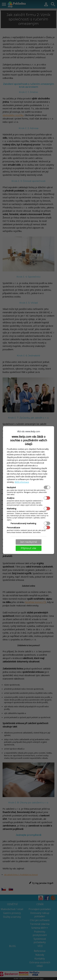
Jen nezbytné (28, 542)
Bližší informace (22, 482)
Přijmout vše (28, 548)
